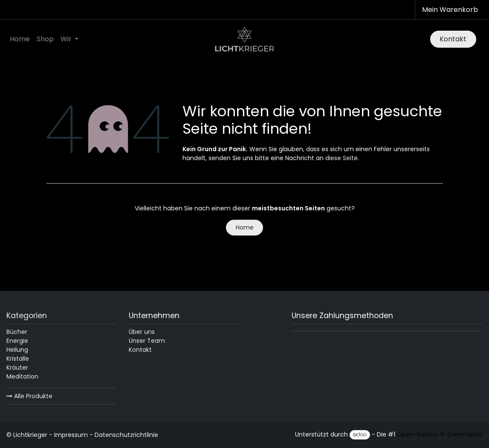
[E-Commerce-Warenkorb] (449, 10)
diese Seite (341, 158)
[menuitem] (20, 39)
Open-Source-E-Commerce (440, 434)
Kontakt (453, 39)
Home (245, 227)
